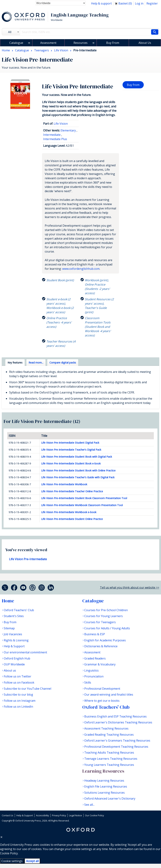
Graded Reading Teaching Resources (109, 735)
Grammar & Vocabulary (100, 664)
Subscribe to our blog (18, 695)
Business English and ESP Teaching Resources (115, 716)
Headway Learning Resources (104, 781)
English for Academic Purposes (105, 640)
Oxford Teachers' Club (19, 610)
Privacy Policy (59, 815)
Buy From (113, 43)
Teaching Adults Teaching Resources (109, 753)
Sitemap (9, 628)
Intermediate (52, 135)
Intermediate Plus (55, 139)
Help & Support (14, 646)
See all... (89, 805)
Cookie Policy (9, 853)
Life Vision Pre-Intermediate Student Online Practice (72, 519)
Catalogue (16, 43)
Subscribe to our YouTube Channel (27, 689)
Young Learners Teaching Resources (109, 765)
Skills (88, 682)
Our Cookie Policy (94, 815)
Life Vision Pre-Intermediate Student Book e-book (71, 463)
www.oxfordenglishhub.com (81, 269)
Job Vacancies (13, 634)
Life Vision (61, 124)
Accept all (32, 861)
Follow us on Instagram (20, 701)
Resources (80, 43)
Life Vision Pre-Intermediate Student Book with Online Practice (78, 470)
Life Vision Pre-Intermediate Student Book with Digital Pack (77, 457)
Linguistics (91, 670)
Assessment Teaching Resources (106, 728)
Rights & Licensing (16, 640)
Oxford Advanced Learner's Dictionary (110, 798)
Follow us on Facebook (19, 682)
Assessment (48, 43)
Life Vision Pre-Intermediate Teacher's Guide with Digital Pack (78, 477)
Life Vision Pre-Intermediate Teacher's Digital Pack (71, 450)
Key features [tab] (15, 363)
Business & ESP (95, 634)
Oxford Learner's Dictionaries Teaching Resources (118, 722)
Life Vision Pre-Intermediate (28, 559)
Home (8, 601)
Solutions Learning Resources (104, 793)
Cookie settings (12, 861)
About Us (145, 43)
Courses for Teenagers (100, 622)
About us (10, 670)
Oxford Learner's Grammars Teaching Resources (117, 740)
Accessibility (42, 815)
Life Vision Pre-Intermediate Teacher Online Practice (72, 491)
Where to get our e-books (102, 701)
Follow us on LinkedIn (18, 707)
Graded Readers (95, 658)
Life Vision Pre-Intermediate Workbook (64, 484)
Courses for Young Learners (103, 616)
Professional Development (102, 689)
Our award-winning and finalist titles (109, 695)
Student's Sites (14, 616)
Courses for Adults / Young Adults (107, 628)
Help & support (101, 3)
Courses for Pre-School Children (106, 610)
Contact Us (8, 815)
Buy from (133, 85)
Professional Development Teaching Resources (116, 747)
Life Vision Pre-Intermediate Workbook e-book (69, 512)
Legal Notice (75, 815)
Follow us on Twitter (18, 676)
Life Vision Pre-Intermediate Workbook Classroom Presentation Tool (82, 505)
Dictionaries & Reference (101, 646)
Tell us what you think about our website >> (130, 587)
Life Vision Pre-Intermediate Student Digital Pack (70, 443)
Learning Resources (103, 771)
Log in (139, 3)
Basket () (123, 3)
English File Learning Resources (106, 786)
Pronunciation (94, 676)
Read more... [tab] (36, 363)
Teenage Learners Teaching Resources (111, 759)
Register (152, 3)
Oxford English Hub (17, 658)
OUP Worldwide (14, 664)
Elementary (68, 130)
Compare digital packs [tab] (63, 363)
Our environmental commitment (25, 652)
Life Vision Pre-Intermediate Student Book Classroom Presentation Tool (84, 498)
